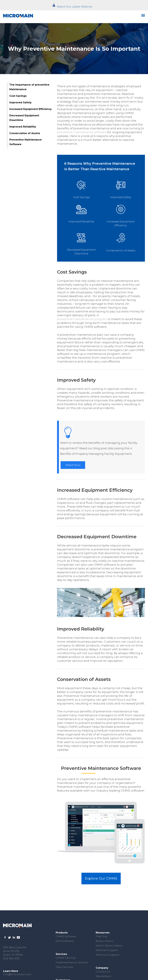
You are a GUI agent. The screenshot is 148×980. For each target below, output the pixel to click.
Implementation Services (72, 962)
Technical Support (108, 955)
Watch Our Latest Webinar (75, 7)
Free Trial (102, 936)
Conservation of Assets (25, 133)
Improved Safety (20, 102)
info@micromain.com (17, 974)
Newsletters (103, 976)
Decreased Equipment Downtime (24, 118)
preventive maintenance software (82, 132)
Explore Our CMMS (101, 878)
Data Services (64, 967)
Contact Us (103, 972)
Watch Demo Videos (109, 946)
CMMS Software (66, 936)
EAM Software (65, 941)
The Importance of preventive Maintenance (29, 87)
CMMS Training (66, 958)
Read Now (73, 465)
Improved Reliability (23, 127)
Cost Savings (18, 96)
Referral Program (107, 950)
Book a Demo (104, 941)
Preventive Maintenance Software (26, 142)
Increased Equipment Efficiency (31, 109)
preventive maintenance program (82, 319)
